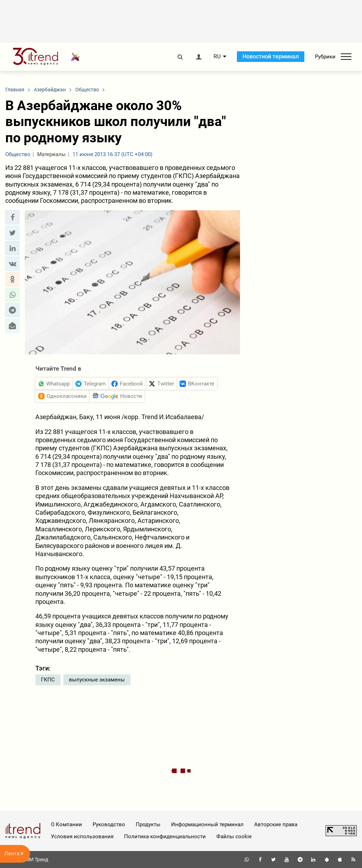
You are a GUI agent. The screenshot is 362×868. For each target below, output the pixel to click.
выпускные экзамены (97, 680)
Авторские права (276, 824)
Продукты (148, 824)
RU (217, 57)
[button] (12, 217)
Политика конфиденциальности (165, 836)
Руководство (109, 824)
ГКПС (48, 680)
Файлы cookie (234, 836)
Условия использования (82, 836)
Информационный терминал (207, 824)
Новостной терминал (271, 56)
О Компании (66, 824)
